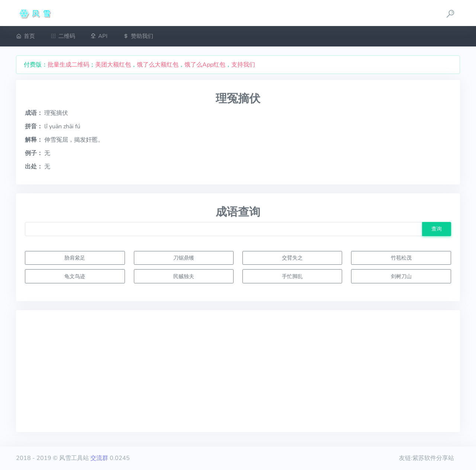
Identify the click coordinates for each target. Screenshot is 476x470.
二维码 (63, 36)
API (99, 36)
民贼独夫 (184, 276)
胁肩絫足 (75, 258)
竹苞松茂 (401, 258)
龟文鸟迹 (75, 276)
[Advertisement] (238, 371)
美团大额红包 (113, 65)
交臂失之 (292, 258)
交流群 (99, 458)
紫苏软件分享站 (433, 458)
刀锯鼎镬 (184, 258)
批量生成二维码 (68, 65)
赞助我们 (138, 36)
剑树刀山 (401, 276)
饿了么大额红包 (158, 65)
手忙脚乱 (292, 276)
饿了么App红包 (205, 65)
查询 (437, 229)
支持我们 (243, 65)
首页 (25, 36)
